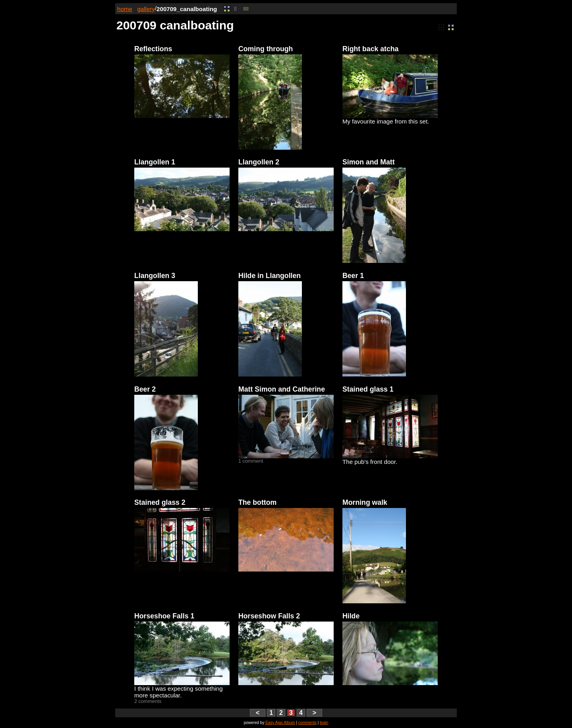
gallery (146, 9)
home (125, 9)
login (324, 723)
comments (307, 723)
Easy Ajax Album (280, 723)
